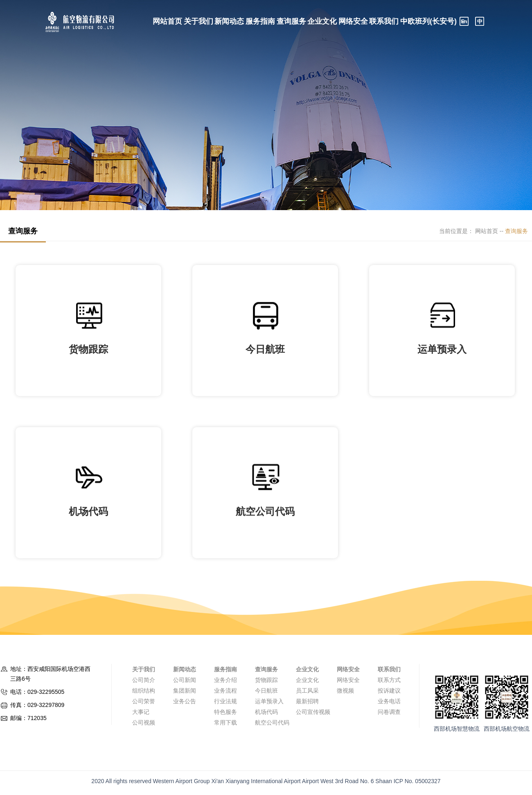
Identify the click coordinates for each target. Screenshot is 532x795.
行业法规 (225, 701)
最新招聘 (307, 701)
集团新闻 (185, 691)
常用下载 (225, 723)
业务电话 (389, 701)
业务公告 (185, 701)
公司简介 (144, 680)
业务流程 (225, 691)
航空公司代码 (272, 723)
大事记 (141, 712)
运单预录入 (269, 701)
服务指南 (260, 21)
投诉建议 (389, 691)
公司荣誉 (144, 701)
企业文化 (322, 21)
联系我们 (384, 21)
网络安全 (353, 21)
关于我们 (198, 21)
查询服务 (291, 21)
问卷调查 (389, 712)
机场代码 (266, 712)
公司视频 (144, 723)
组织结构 (144, 691)
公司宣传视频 (313, 712)
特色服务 (225, 712)
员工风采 (307, 691)
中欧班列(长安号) (428, 21)
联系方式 (389, 680)
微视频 (345, 691)
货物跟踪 (266, 680)
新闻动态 (229, 21)
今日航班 (266, 691)
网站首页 (167, 21)
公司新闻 (185, 680)
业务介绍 (225, 680)
